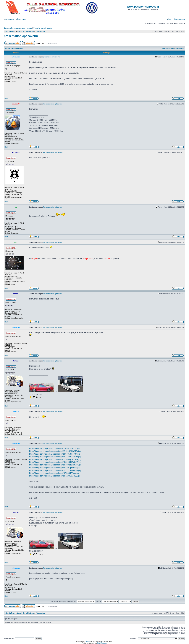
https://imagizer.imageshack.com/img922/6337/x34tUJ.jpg (54, 448)
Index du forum (10, 31)
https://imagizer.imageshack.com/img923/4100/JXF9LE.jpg (55, 476)
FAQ (169, 20)
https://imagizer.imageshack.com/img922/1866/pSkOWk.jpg (55, 459)
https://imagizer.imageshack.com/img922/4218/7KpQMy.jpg (55, 451)
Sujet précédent (168, 48)
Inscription (21, 20)
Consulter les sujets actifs (43, 28)
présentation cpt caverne (21, 36)
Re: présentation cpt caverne (53, 104)
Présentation (40, 31)
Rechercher (179, 20)
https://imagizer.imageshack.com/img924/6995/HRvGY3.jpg (55, 462)
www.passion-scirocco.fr (143, 7)
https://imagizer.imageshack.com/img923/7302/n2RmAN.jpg (55, 465)
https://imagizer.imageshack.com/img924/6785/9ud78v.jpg (55, 454)
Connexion (9, 20)
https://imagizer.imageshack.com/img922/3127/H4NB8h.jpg (55, 470)
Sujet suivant (180, 48)
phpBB (87, 642)
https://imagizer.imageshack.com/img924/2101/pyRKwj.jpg (55, 468)
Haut (6, 98)
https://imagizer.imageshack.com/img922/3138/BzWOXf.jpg (55, 457)
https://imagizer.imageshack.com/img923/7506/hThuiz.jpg (54, 473)
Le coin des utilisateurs (25, 31)
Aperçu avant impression (14, 48)
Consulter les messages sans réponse (18, 28)
